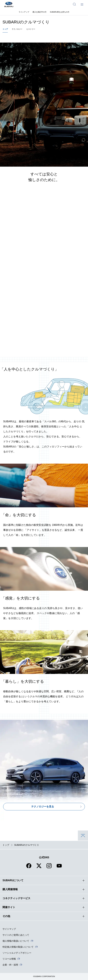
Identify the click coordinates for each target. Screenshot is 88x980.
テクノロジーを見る (43, 807)
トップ (5, 29)
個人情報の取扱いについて (16, 941)
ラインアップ (24, 12)
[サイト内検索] (74, 4)
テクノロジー (17, 29)
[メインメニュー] (82, 4)
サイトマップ (9, 929)
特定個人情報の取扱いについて (18, 947)
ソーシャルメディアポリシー (17, 953)
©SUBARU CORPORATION (44, 976)
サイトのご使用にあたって (16, 935)
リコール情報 (9, 959)
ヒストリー (31, 29)
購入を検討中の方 (40, 12)
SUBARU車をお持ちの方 (60, 12)
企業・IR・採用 (10, 965)
